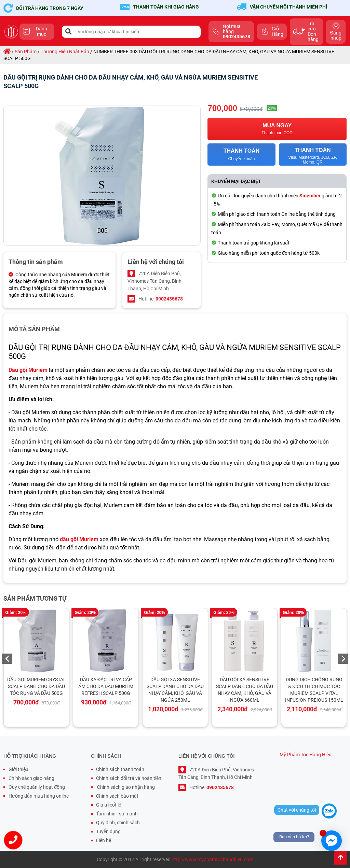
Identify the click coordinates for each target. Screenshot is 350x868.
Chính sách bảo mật (117, 796)
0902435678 (169, 299)
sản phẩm (26, 52)
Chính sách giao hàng (31, 778)
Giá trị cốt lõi (109, 805)
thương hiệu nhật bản (65, 52)
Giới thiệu (18, 769)
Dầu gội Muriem (28, 370)
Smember (310, 196)
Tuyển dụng (108, 831)
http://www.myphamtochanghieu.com (212, 859)
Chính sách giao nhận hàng (125, 787)
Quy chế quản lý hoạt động (37, 787)
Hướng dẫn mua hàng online (39, 796)
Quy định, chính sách (118, 823)
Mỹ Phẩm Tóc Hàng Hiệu (306, 755)
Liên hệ (104, 840)
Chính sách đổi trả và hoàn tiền (129, 778)
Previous (7, 659)
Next (343, 659)
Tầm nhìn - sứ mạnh (117, 814)
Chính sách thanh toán (120, 769)
